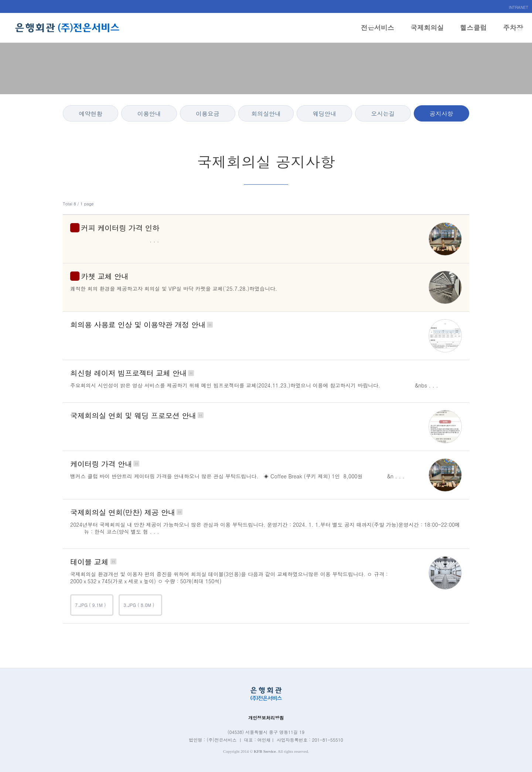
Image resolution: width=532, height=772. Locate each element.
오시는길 (383, 114)
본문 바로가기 (0, 0)
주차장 (513, 33)
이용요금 (208, 114)
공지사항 (441, 114)
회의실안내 (266, 114)
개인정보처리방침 (266, 718)
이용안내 (149, 114)
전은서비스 (378, 33)
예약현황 (91, 114)
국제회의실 (427, 33)
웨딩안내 (324, 114)
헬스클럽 (473, 33)
